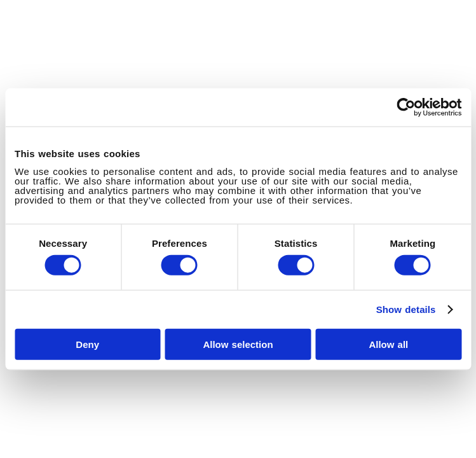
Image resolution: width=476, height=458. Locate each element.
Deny (87, 344)
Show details (406, 309)
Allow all (388, 344)
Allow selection (238, 344)
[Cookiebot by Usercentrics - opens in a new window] (406, 108)
